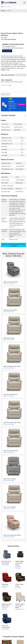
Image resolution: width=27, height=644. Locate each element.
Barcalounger (6, 565)
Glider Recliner (19, 585)
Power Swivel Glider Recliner (12, 423)
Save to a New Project (21, 75)
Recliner (5, 584)
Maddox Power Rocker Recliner (19, 563)
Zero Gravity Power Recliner (6, 562)
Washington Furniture (5, 587)
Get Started (21, 104)
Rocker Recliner (9, 338)
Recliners (3, 11)
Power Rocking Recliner (6, 626)
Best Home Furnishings (10, 39)
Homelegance (6, 629)
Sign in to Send (6, 94)
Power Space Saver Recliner (12, 366)
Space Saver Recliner (10, 310)
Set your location (7, 51)
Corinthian (19, 588)
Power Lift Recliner (10, 479)
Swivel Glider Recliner (10, 394)
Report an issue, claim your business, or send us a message (13, 245)
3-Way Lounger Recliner (20, 606)
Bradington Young (20, 609)
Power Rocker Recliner (11, 282)
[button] (25, 3)
